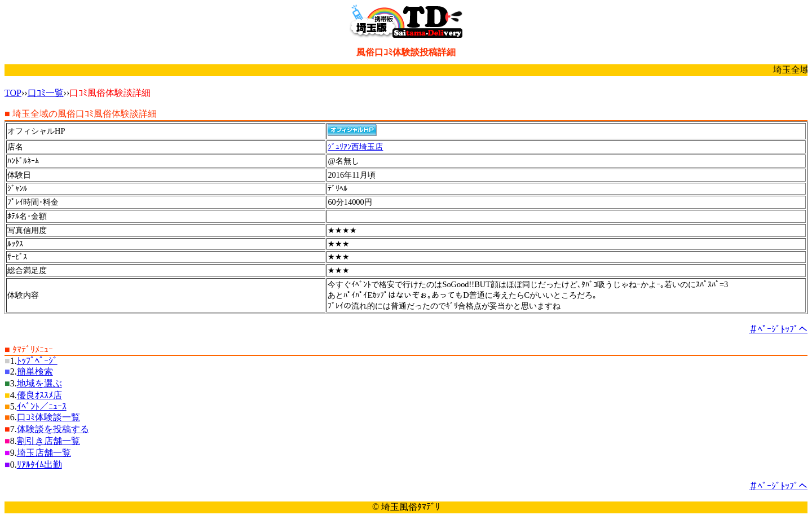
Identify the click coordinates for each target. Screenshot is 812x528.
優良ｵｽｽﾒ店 (39, 395)
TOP (13, 93)
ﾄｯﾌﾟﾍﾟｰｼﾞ (37, 361)
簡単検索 (35, 371)
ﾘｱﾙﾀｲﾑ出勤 (39, 465)
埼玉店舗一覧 (44, 453)
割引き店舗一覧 (48, 441)
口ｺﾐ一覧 (46, 93)
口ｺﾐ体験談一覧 (48, 417)
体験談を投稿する (53, 429)
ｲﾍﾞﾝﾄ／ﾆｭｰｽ (42, 406)
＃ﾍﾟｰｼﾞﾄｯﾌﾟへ (778, 329)
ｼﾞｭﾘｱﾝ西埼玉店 (355, 147)
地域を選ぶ (39, 383)
